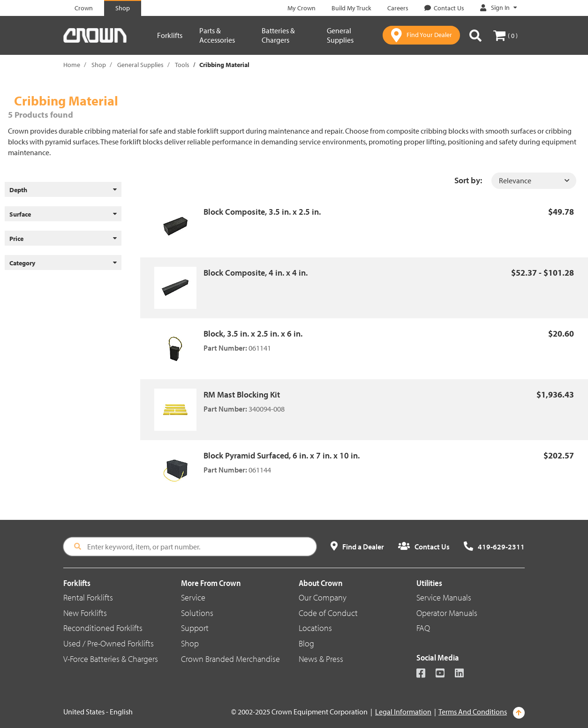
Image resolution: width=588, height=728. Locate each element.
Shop (99, 65)
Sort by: (468, 180)
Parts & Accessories (217, 35)
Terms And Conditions (473, 712)
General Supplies (340, 35)
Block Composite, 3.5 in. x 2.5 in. (262, 212)
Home (72, 65)
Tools (182, 65)
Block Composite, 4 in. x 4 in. (256, 273)
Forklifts (170, 35)
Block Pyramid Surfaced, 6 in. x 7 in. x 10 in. (282, 455)
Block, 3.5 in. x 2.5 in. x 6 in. (253, 334)
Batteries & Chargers (278, 35)
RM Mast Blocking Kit (242, 394)
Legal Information (403, 712)
